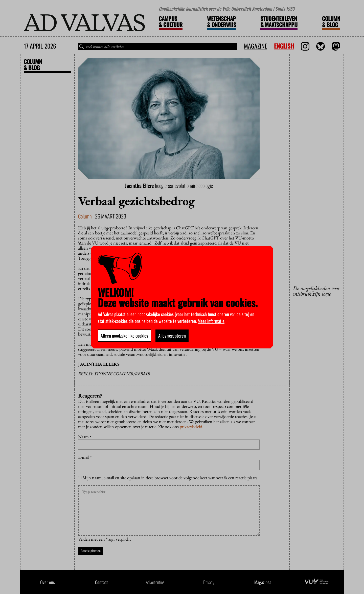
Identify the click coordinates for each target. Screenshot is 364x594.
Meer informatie (211, 321)
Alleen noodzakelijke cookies (124, 336)
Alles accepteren (172, 336)
